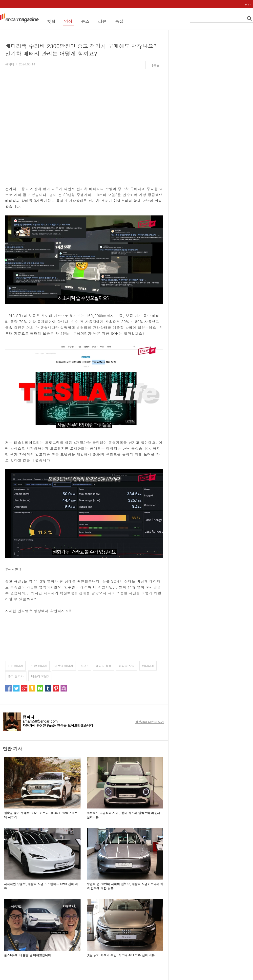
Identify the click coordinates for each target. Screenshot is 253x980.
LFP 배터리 (15, 666)
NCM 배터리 (39, 666)
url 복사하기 (64, 688)
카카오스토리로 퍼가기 (32, 688)
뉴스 (85, 21)
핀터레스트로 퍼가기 (56, 688)
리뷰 (102, 21)
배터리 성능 (104, 666)
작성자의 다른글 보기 (149, 722)
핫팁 (51, 21)
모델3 (84, 666)
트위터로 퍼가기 (16, 688)
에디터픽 (148, 666)
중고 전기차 (16, 676)
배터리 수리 (127, 666)
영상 (68, 21)
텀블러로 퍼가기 (48, 688)
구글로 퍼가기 (24, 688)
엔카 (248, 5)
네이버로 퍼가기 (40, 688)
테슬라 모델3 (40, 676)
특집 (119, 21)
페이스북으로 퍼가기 (8, 688)
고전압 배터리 (64, 666)
